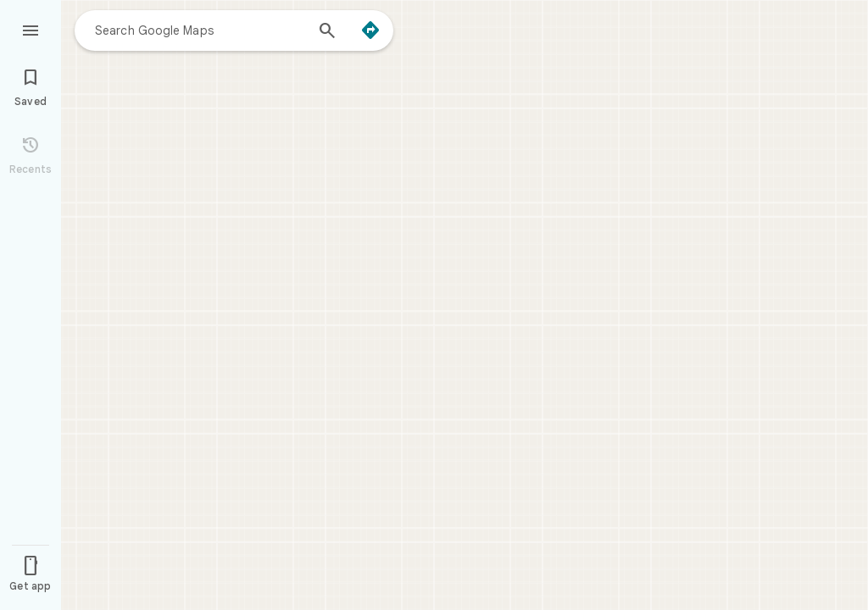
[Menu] (31, 29)
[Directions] (370, 30)
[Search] (327, 32)
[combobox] (199, 30)
